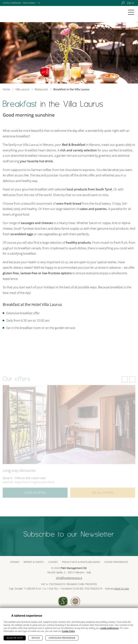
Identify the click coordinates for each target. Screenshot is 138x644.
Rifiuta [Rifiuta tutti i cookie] (36, 638)
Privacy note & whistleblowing (81, 562)
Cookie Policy (68, 631)
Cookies (53, 562)
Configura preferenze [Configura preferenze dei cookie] (62, 638)
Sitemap (15, 562)
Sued (63, 601)
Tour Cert (75, 601)
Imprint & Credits (34, 562)
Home (6, 89)
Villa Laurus (13, 12)
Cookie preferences (116, 562)
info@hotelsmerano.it (69, 578)
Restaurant (41, 89)
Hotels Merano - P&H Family (19, 3)
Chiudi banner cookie (133, 613)
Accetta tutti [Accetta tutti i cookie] (15, 638)
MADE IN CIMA (122, 589)
